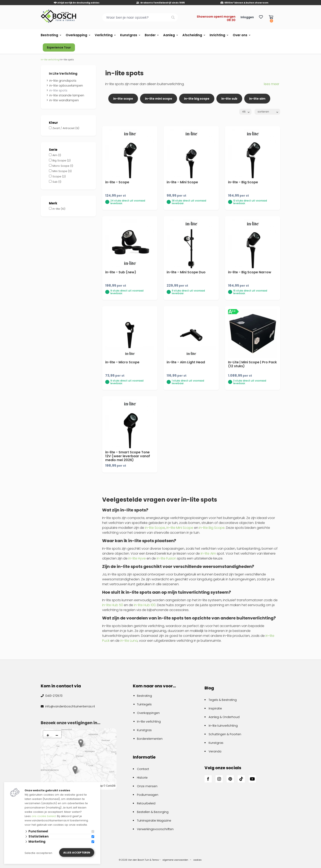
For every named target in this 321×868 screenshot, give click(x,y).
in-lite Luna (129, 641)
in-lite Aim (208, 553)
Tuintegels (144, 704)
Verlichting (104, 35)
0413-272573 (53, 696)
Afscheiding (192, 35)
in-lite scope (123, 99)
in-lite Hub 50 (113, 605)
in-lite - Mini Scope (182, 182)
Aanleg (169, 35)
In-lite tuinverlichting (223, 726)
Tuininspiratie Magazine (154, 821)
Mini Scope (62, 171)
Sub (57, 182)
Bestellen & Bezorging (153, 812)
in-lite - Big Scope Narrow (250, 272)
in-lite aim (257, 99)
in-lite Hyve (137, 558)
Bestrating (49, 35)
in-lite (59, 209)
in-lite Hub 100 (145, 605)
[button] (75, 770)
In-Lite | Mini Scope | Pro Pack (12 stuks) (252, 364)
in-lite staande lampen (67, 95)
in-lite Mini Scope (180, 528)
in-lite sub (229, 99)
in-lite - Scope (117, 182)
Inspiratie (215, 708)
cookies (198, 860)
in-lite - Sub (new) (121, 272)
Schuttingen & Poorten (225, 734)
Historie (142, 778)
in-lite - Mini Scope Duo (186, 272)
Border (150, 35)
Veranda (215, 751)
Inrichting (217, 35)
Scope (59, 176)
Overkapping (76, 35)
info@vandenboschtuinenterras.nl (70, 706)
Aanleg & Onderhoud (224, 717)
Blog (209, 688)
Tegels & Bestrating (223, 700)
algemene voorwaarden (175, 860)
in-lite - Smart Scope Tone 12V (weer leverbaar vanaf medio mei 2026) (128, 456)
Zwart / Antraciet (66, 128)
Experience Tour (59, 47)
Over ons (240, 35)
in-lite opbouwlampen (66, 85)
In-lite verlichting (149, 722)
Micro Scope (63, 166)
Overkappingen (148, 713)
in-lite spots (58, 90)
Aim (57, 155)
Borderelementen (150, 739)
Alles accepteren (77, 853)
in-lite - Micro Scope (122, 362)
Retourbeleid (146, 803)
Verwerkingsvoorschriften (155, 829)
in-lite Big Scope (212, 528)
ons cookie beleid (44, 816)
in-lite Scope (155, 528)
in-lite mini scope (159, 99)
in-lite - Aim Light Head (186, 362)
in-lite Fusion (166, 558)
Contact (143, 769)
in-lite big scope (197, 99)
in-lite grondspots (63, 80)
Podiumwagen (148, 795)
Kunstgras (129, 35)
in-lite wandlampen (64, 100)
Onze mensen (147, 786)
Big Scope (62, 160)
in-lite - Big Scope (243, 182)
